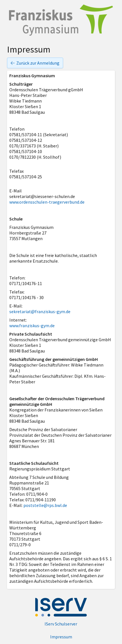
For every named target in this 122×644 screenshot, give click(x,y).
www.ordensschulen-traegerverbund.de (47, 202)
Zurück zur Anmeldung (35, 63)
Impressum (61, 637)
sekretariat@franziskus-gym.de (40, 311)
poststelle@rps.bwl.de (45, 505)
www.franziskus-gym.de (32, 326)
